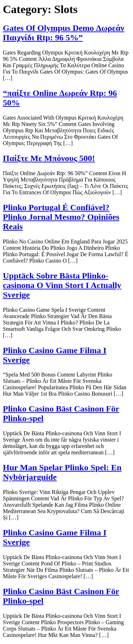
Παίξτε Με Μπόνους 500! (49, 158)
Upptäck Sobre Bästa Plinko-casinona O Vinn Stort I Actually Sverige (62, 285)
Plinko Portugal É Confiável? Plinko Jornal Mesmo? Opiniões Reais (61, 217)
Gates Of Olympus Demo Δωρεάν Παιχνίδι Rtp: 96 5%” (63, 33)
